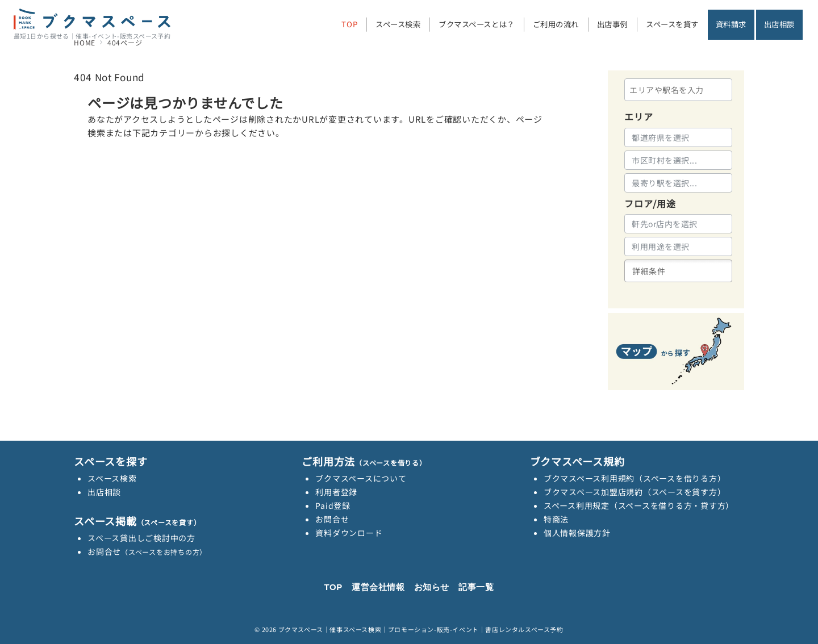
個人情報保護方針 (577, 533)
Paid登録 (333, 505)
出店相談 (104, 492)
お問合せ (147, 551)
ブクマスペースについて (361, 478)
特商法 (556, 519)
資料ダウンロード (349, 533)
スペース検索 (112, 478)
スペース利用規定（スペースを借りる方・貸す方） (639, 505)
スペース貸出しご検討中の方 (141, 538)
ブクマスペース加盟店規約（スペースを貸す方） (635, 492)
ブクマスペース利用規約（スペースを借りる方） (635, 478)
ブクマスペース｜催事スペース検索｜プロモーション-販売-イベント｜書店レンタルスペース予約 (421, 629)
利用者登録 (336, 492)
